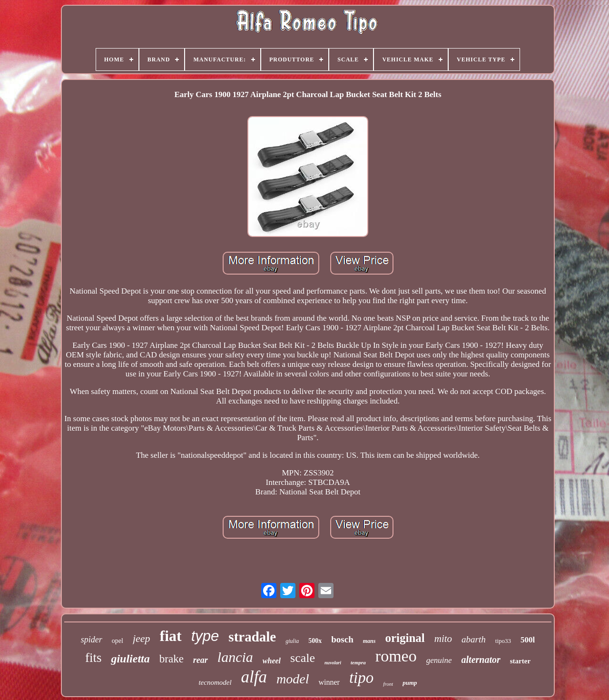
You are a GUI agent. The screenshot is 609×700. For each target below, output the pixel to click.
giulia (292, 641)
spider (92, 640)
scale (303, 658)
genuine (439, 660)
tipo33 (503, 641)
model (293, 679)
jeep (142, 638)
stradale (252, 637)
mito (443, 639)
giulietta (130, 659)
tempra (358, 662)
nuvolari (333, 663)
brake (172, 659)
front (388, 684)
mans (369, 641)
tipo (361, 678)
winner (329, 682)
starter (520, 661)
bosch (342, 639)
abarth (474, 639)
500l (528, 640)
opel (118, 641)
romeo (396, 656)
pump (410, 683)
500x (315, 641)
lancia (235, 657)
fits (93, 658)
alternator (481, 660)
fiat (171, 636)
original (405, 638)
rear (201, 660)
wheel (272, 661)
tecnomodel (215, 682)
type (205, 636)
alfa (254, 677)
